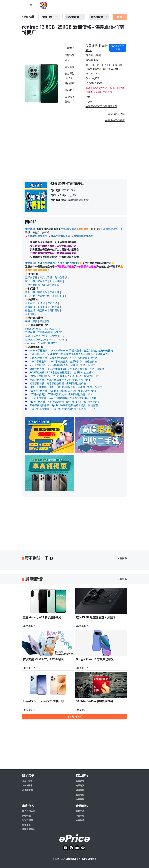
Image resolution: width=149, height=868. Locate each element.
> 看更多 (122, 558)
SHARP (42, 343)
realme (53, 336)
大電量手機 (43, 296)
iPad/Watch (52, 329)
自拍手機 (30, 296)
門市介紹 (52, 303)
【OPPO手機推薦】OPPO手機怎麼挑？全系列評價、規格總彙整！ (63, 361)
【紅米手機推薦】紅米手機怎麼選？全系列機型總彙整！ (58, 383)
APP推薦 (30, 314)
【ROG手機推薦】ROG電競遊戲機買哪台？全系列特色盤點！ (61, 372)
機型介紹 (30, 310)
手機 (28, 321)
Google (29, 340)
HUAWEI (53, 343)
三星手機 (30, 332)
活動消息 (30, 303)
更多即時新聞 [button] (75, 717)
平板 (35, 321)
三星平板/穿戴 (45, 332)
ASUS (28, 336)
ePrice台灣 (27, 781)
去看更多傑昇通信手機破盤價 (101, 106)
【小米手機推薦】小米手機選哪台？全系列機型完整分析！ (59, 380)
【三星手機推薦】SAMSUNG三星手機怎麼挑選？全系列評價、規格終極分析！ (70, 354)
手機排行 (42, 307)
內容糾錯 (80, 820)
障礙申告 (80, 816)
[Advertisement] (75, 152)
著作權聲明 (27, 790)
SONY (37, 336)
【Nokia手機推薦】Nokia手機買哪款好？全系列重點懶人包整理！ (63, 398)
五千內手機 (31, 277)
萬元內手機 (46, 277)
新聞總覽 (80, 781)
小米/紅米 (41, 340)
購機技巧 (30, 307)
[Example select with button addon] (50, 17)
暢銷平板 (42, 292)
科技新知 (54, 310)
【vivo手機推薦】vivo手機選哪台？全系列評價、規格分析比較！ (62, 365)
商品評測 (80, 786)
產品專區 (80, 795)
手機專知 (54, 307)
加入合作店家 (29, 811)
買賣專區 (80, 799)
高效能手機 (58, 296)
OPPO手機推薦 (50, 285)
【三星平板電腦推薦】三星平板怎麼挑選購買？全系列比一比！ (61, 409)
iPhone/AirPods (34, 329)
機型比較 (42, 310)
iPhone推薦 (56, 281)
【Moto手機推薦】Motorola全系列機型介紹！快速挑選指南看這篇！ (65, 402)
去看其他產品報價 (118, 48)
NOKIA (62, 340)
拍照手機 (54, 292)
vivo (45, 336)
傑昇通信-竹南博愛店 (97, 48)
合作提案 (26, 825)
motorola (30, 343)
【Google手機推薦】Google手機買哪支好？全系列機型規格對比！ (63, 358)
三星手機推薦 (32, 285)
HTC (62, 336)
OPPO (59, 332)
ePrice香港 (27, 786)
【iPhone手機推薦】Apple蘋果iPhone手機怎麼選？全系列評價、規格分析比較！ (71, 351)
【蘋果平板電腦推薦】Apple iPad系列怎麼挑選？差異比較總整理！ (64, 405)
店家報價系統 (29, 829)
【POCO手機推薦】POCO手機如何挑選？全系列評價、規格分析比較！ (66, 387)
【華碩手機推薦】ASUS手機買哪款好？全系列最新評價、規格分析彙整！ (67, 369)
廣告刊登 (26, 816)
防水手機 (30, 281)
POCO (52, 340)
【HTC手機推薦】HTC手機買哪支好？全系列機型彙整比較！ (60, 394)
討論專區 (80, 790)
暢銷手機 (30, 292)
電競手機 (42, 281)
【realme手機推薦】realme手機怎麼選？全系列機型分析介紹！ (62, 391)
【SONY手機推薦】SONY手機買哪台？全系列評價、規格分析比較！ (64, 376)
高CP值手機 (61, 277)
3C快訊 (41, 303)
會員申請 (80, 811)
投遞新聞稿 (27, 820)
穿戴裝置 (45, 321)
